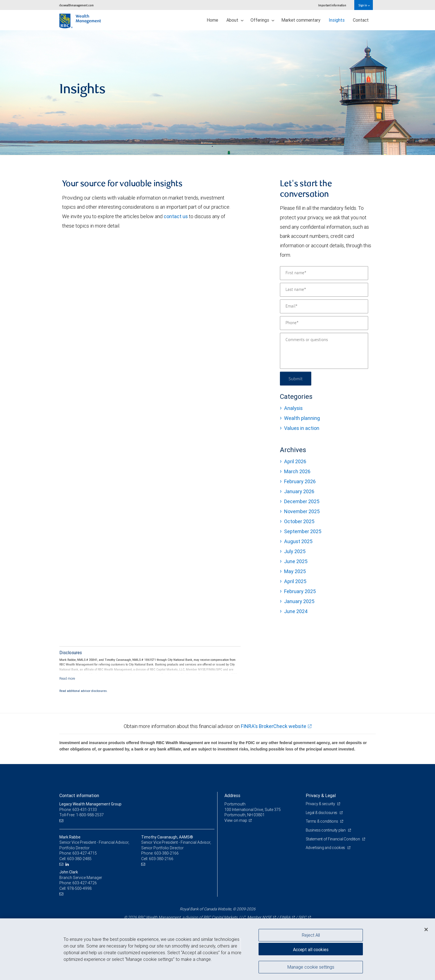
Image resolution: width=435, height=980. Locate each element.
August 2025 (298, 541)
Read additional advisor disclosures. (84, 691)
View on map (236, 820)
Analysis (293, 408)
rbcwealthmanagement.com (76, 5)
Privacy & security (321, 804)
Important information (332, 5)
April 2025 (295, 581)
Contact (361, 20)
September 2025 (303, 531)
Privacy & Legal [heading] (321, 795)
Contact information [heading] (79, 795)
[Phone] (324, 323)
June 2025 (296, 561)
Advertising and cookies (326, 848)
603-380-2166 (166, 853)
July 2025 (295, 551)
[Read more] (67, 678)
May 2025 (295, 571)
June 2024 (296, 611)
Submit (296, 378)
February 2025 (300, 591)
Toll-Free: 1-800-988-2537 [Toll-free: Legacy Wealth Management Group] (82, 815)
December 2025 (302, 501)
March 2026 (297, 471)
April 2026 (295, 461)
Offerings (262, 20)
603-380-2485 (79, 859)
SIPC (302, 917)
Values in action (302, 428)
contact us (176, 216)
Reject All (311, 935)
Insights (337, 20)
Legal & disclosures (322, 813)
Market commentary (301, 20)
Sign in (364, 5)
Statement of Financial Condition (333, 839)
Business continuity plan (326, 830)
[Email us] (62, 821)
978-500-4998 (79, 888)
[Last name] (324, 290)
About (235, 20)
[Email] (324, 306)
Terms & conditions (322, 821)
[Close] (426, 929)
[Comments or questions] (324, 351)
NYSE (267, 917)
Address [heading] (232, 795)
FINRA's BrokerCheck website (274, 726)
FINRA (285, 917)
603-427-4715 (85, 853)
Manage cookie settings (311, 967)
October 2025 (299, 521)
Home (212, 20)
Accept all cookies (311, 949)
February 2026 (300, 481)
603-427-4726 (85, 883)
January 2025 (299, 601)
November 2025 (302, 511)
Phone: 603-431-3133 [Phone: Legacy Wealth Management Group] (78, 810)
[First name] (324, 273)
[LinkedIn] (68, 864)
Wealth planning (302, 418)
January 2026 (299, 491)
